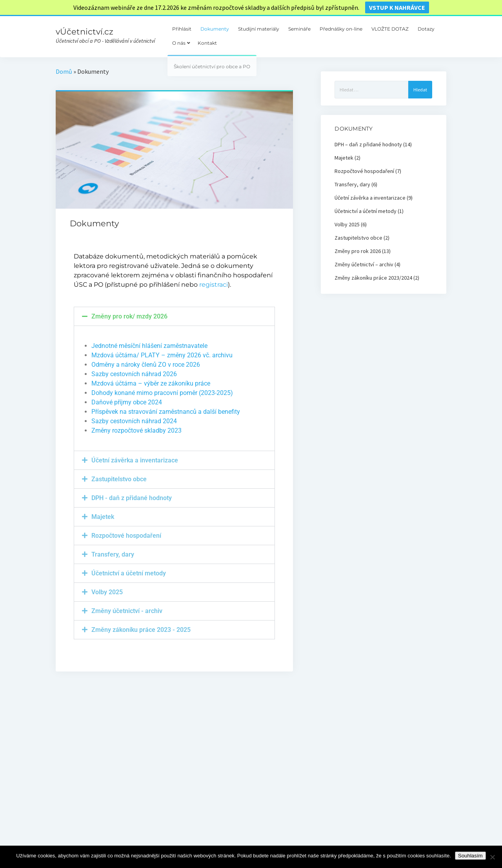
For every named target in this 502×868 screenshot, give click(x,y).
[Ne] (492, 857)
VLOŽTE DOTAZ (390, 29)
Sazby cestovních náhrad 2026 (134, 374)
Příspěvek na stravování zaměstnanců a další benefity (166, 412)
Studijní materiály (259, 29)
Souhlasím (470, 856)
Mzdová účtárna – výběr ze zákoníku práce (151, 383)
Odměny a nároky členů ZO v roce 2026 (146, 365)
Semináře (299, 29)
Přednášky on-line (341, 29)
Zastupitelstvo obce (119, 479)
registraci (214, 285)
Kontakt (207, 43)
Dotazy (426, 29)
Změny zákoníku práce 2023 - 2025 (141, 630)
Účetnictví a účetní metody (129, 573)
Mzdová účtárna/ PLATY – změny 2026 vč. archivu (162, 355)
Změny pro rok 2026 (358, 251)
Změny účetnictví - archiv (127, 611)
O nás (179, 43)
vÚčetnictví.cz (85, 32)
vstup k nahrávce (397, 7)
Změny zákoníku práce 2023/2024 (373, 278)
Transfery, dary (113, 554)
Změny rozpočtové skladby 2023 (136, 430)
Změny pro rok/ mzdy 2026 (129, 316)
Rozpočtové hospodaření (126, 536)
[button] (175, 316)
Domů (64, 71)
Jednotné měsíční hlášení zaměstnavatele (149, 346)
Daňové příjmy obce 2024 (127, 402)
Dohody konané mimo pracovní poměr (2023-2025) (162, 393)
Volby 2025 (107, 592)
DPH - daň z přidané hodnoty (132, 498)
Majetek (103, 517)
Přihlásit (182, 29)
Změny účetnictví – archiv (364, 264)
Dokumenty (215, 29)
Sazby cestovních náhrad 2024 (134, 421)
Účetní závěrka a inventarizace (135, 460)
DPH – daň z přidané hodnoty (368, 144)
